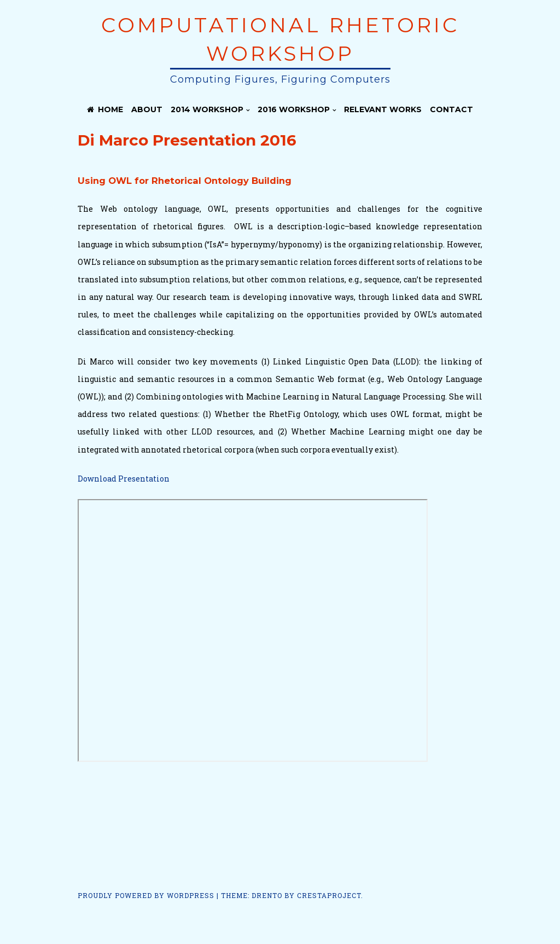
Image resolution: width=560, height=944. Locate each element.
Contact (451, 109)
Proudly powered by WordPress (146, 895)
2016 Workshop (294, 109)
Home (105, 109)
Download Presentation (124, 479)
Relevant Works (383, 109)
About (147, 109)
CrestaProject (329, 895)
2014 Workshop (207, 109)
